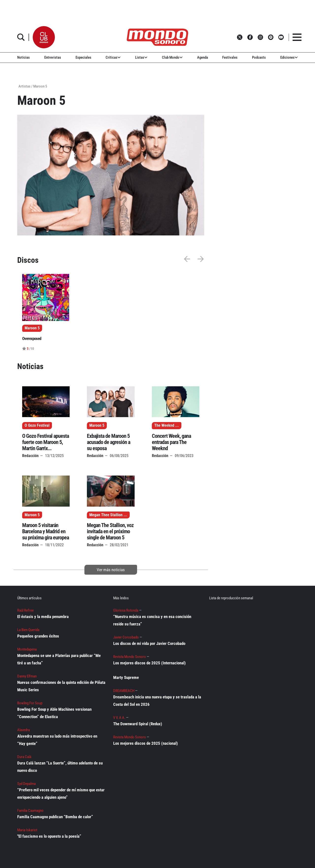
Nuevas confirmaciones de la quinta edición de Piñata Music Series (61, 686)
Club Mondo (172, 57)
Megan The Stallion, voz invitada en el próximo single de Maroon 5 (110, 531)
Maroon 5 (97, 425)
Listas (141, 57)
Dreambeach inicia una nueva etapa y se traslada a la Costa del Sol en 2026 (157, 701)
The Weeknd (164, 425)
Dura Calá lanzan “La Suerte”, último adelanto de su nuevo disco (60, 767)
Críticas (113, 57)
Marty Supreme (126, 677)
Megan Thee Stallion (106, 515)
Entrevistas (53, 57)
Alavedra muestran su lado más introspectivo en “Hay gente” (57, 740)
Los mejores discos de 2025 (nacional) (146, 743)
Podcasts (259, 57)
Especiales (83, 57)
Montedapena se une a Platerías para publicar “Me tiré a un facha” (59, 659)
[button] (44, 37)
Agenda (203, 57)
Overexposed (32, 338)
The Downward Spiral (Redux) (138, 724)
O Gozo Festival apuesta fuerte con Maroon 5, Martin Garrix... (46, 442)
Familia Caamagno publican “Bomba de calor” (55, 817)
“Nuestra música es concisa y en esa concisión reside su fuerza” (152, 620)
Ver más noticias (111, 570)
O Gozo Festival (37, 425)
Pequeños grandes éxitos (38, 636)
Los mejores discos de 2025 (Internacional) (150, 663)
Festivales (230, 57)
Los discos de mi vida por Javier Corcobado (149, 643)
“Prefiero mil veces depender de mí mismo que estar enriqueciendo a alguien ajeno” (61, 794)
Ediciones (289, 57)
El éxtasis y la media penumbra (43, 617)
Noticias (24, 57)
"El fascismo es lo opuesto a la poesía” (49, 836)
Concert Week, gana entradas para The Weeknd (171, 442)
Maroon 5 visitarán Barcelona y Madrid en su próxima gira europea (46, 531)
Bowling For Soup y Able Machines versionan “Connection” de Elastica (54, 713)
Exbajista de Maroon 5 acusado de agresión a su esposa (109, 442)
